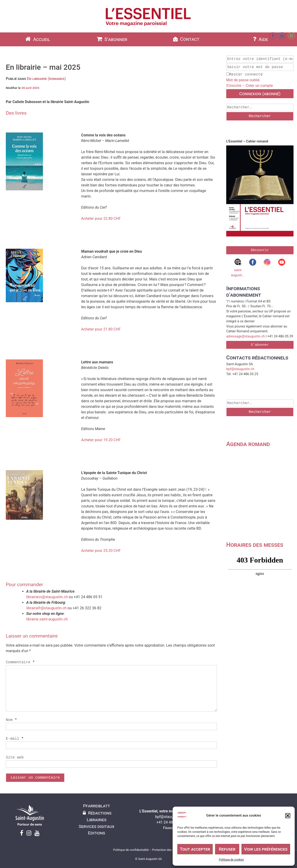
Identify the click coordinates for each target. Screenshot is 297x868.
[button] (288, 816)
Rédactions (97, 813)
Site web (15, 758)
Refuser (227, 849)
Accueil (37, 39)
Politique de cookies (231, 860)
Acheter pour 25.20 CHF (101, 551)
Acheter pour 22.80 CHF (101, 219)
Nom (11, 720)
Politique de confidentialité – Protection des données (148, 850)
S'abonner (260, 345)
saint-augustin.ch (238, 268)
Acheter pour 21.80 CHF (101, 329)
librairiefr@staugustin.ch (46, 608)
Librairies (96, 820)
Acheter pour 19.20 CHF (101, 440)
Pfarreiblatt (97, 806)
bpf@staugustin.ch (240, 369)
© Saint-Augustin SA (148, 859)
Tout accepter (195, 849)
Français (171, 828)
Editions (97, 833)
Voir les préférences (266, 849)
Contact (186, 39)
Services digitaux (97, 826)
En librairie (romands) (46, 79)
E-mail (15, 739)
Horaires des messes (255, 545)
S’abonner (111, 39)
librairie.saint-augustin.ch (47, 619)
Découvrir (260, 250)
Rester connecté (244, 75)
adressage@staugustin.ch (245, 336)
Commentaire (20, 662)
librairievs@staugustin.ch (47, 597)
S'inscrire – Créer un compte (250, 86)
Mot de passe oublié (243, 80)
